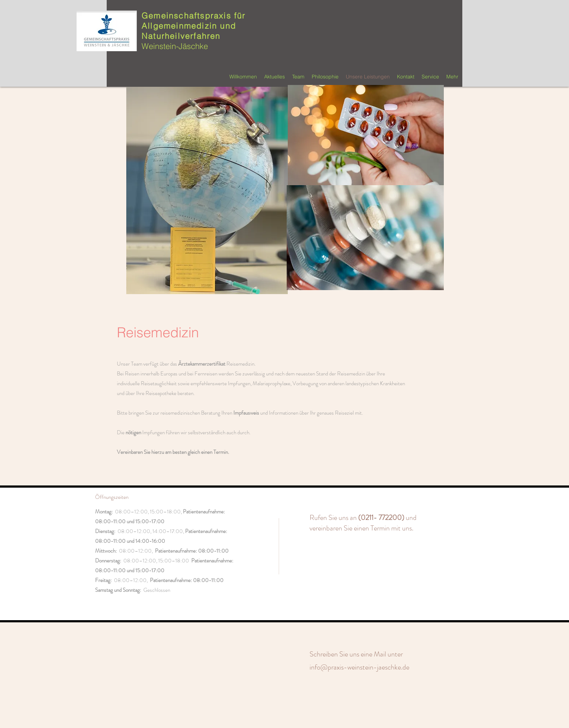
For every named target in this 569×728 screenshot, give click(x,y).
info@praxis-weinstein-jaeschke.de (359, 667)
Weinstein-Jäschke (175, 46)
